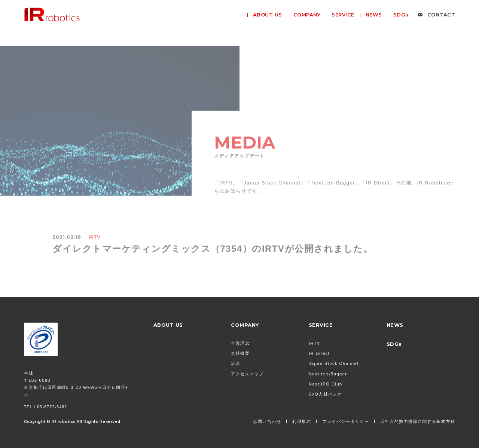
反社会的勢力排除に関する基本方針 (418, 421)
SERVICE (321, 325)
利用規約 (302, 421)
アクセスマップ (247, 374)
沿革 (236, 363)
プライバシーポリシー (346, 421)
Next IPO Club (326, 384)
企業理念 (240, 343)
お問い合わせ (267, 421)
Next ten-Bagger (328, 374)
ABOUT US (168, 325)
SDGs (394, 344)
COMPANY (245, 325)
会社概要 (240, 353)
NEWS (395, 325)
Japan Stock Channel (334, 363)
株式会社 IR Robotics (52, 15)
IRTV (315, 343)
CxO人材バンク (325, 394)
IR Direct (319, 353)
